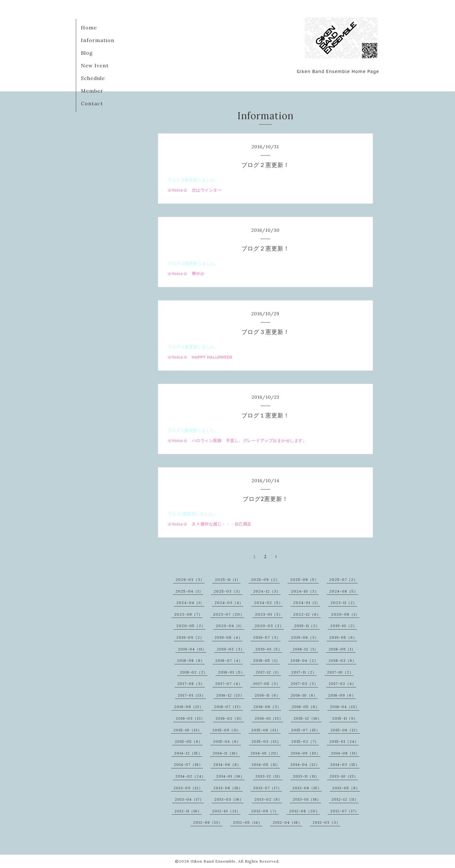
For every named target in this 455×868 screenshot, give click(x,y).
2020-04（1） (230, 626)
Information (98, 40)
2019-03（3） (231, 649)
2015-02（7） (305, 741)
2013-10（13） (344, 776)
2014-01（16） (230, 776)
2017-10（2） (340, 672)
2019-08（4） (228, 637)
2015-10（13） (188, 730)
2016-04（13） (345, 707)
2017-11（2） (304, 672)
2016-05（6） (306, 707)
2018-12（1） (305, 649)
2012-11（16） (188, 811)
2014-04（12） (305, 764)
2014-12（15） (188, 753)
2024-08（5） (344, 591)
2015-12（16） (308, 718)
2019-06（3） (305, 637)
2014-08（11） (345, 753)
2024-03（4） (229, 603)
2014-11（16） (226, 753)
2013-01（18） (307, 799)
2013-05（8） (346, 788)
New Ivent (95, 65)
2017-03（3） (304, 683)
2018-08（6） (191, 660)
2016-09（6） (342, 695)
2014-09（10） (306, 753)
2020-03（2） (269, 626)
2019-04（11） (192, 649)
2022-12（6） (307, 614)
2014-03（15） (345, 764)
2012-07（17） (345, 811)
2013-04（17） (189, 799)
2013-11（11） (306, 776)
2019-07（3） (267, 637)
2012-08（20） (304, 811)
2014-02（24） (191, 776)
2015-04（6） (227, 741)
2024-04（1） (190, 603)
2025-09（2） (265, 579)
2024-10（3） (305, 591)
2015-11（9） (345, 718)
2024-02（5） (268, 603)
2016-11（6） (267, 695)
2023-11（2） (344, 603)
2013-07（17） (267, 788)
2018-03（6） (343, 660)
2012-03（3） (326, 822)
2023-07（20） (229, 614)
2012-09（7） (265, 811)
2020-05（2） (191, 626)
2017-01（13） (192, 695)
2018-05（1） (267, 660)
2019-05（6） (343, 637)
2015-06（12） (345, 730)
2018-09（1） (342, 649)
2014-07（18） (188, 764)
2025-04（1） (189, 591)
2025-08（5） (304, 579)
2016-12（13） (230, 695)
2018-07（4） (229, 660)
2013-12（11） (269, 776)
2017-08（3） (191, 683)
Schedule (93, 78)
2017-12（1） (268, 672)
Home (89, 28)
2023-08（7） (188, 614)
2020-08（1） (345, 614)
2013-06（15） (307, 788)
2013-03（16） (229, 799)
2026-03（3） (190, 579)
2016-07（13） (228, 707)
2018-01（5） (231, 672)
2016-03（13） (190, 718)
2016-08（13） (189, 707)
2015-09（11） (227, 730)
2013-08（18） (228, 788)
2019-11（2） (307, 626)
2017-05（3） (267, 683)
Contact (92, 103)
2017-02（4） (342, 683)
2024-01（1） (307, 603)
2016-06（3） (267, 707)
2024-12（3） (267, 591)
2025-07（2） (343, 579)
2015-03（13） (266, 741)
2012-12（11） (345, 799)
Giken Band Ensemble (213, 861)
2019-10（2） (344, 626)
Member (92, 91)
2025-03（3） (228, 591)
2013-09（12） (188, 788)
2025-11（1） (228, 579)
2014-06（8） (227, 764)
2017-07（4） (229, 683)
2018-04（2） (304, 660)
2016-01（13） (269, 718)
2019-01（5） (269, 649)
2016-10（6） (304, 695)
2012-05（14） (248, 822)
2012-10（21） (226, 811)
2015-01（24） (344, 741)
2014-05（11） (266, 764)
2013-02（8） (268, 799)
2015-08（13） (266, 730)
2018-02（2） (194, 672)
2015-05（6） (189, 741)
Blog (87, 53)
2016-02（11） (230, 718)
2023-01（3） (269, 614)
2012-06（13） (208, 822)
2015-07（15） (306, 730)
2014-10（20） (265, 753)
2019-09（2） (190, 637)
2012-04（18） (287, 822)
